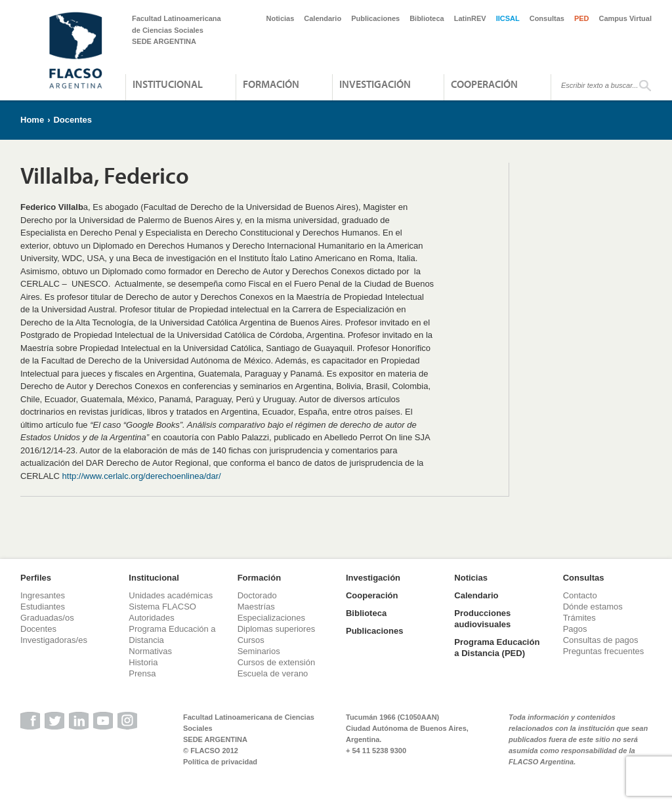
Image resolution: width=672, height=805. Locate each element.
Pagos (575, 629)
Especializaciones (271, 618)
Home (32, 120)
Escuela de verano (273, 673)
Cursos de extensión (277, 662)
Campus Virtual (626, 18)
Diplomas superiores (277, 629)
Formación (271, 84)
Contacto (580, 595)
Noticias (281, 18)
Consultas (547, 18)
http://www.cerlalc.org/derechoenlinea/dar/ (142, 476)
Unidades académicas (171, 595)
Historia (143, 662)
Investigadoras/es (54, 640)
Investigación (375, 84)
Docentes (73, 120)
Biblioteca (427, 18)
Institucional (168, 84)
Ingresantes (43, 595)
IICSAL (508, 18)
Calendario (323, 18)
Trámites (579, 618)
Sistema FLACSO (162, 607)
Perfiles (36, 578)
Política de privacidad (220, 762)
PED (582, 18)
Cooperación (484, 84)
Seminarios (259, 651)
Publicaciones (375, 18)
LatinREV (470, 18)
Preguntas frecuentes (604, 651)
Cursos (251, 640)
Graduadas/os (47, 618)
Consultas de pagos (601, 640)
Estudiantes (43, 607)
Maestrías (256, 607)
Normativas (150, 651)
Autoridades (151, 618)
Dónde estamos (593, 607)
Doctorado (257, 595)
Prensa (142, 673)
